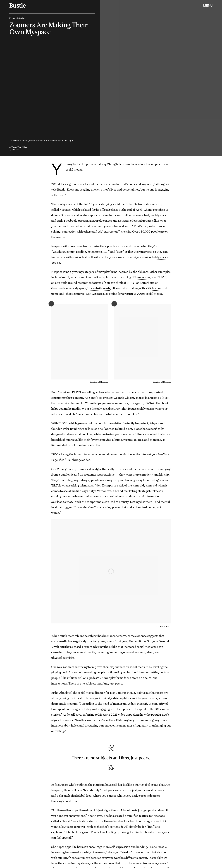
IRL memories (141, 277)
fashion (157, 288)
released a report (81, 647)
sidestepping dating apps (78, 480)
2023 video (118, 714)
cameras (79, 294)
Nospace (65, 210)
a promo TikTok (159, 398)
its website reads (99, 288)
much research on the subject (79, 636)
